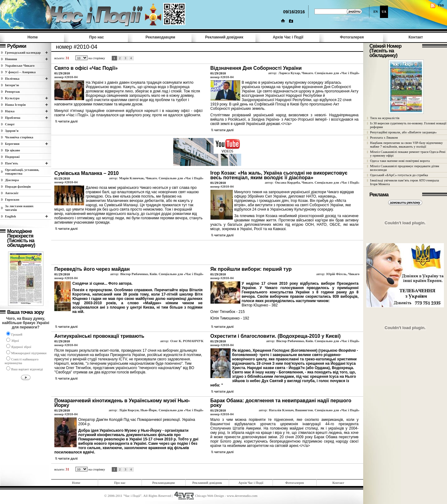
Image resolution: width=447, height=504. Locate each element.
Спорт (10, 124)
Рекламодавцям (160, 37)
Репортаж (12, 91)
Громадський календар (23, 52)
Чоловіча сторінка (19, 137)
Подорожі (12, 157)
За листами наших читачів (19, 208)
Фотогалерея (352, 37)
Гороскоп (12, 199)
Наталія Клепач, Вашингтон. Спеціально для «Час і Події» (314, 410)
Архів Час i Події (288, 37)
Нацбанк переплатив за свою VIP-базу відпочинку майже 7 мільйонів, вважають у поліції (406, 145)
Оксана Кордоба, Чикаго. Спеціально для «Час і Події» (317, 182)
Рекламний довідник (224, 37)
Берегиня (12, 144)
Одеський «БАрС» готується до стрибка (399, 175)
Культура (12, 98)
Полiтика (12, 78)
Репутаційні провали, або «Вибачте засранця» (403, 132)
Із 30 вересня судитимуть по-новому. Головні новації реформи (408, 125)
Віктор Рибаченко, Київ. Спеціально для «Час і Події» (162, 274)
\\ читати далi (66, 121)
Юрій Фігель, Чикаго (343, 274)
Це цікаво (13, 150)
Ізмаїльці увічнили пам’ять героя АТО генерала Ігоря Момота (404, 182)
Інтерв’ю (12, 85)
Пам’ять (11, 163)
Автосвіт (12, 193)
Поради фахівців (18, 186)
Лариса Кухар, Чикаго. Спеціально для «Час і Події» (319, 73)
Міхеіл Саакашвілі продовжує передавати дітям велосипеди (404, 168)
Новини (11, 59)
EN (376, 12)
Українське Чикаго (20, 65)
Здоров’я (12, 131)
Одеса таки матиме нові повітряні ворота (400, 161)
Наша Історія (15, 105)
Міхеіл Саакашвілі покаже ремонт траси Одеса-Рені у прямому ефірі (408, 154)
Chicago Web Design (209, 496)
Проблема (13, 118)
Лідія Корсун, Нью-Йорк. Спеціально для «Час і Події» (161, 410)
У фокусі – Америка (20, 72)
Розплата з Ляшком (384, 137)
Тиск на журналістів (385, 118)
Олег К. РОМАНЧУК (187, 341)
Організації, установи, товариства (22, 172)
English (10, 216)
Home (32, 37)
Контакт (416, 37)
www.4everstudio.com (242, 496)
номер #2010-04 (66, 77)
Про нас (96, 37)
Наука (10, 111)
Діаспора (12, 180)
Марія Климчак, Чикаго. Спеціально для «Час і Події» (161, 178)
